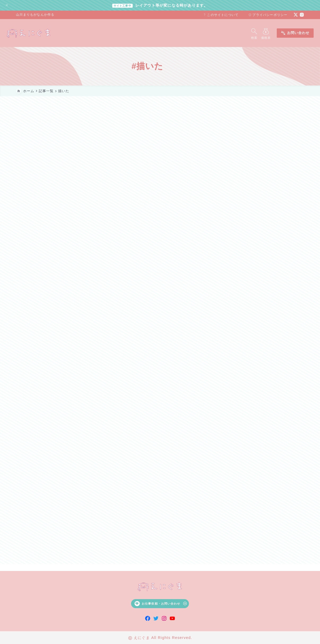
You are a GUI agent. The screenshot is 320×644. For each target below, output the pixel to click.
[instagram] (302, 15)
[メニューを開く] (257, 33)
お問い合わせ (285, 33)
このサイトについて (221, 15)
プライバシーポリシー (268, 15)
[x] (296, 15)
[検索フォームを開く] (244, 33)
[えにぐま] (38, 33)
